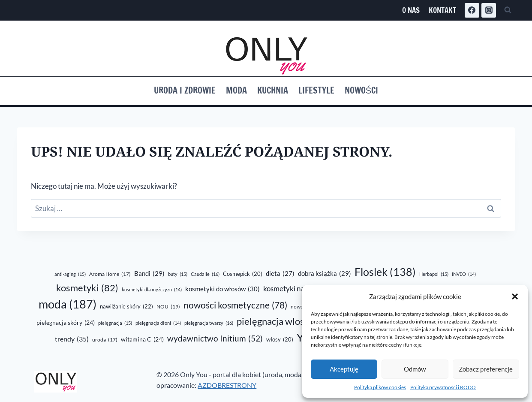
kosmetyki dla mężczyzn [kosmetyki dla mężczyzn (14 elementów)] (152, 289)
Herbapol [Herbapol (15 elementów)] (434, 274)
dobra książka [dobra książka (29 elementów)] (325, 273)
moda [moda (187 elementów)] (68, 304)
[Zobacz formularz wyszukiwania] (508, 10)
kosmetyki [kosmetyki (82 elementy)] (87, 288)
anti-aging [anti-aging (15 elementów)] (70, 274)
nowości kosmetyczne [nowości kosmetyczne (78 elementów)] (235, 305)
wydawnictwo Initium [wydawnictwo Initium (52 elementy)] (215, 339)
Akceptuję (344, 369)
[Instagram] (489, 10)
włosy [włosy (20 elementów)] (280, 339)
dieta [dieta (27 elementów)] (280, 274)
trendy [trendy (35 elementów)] (72, 339)
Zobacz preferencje (486, 369)
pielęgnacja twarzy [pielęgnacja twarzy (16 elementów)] (209, 323)
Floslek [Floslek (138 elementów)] (385, 272)
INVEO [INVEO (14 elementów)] (464, 274)
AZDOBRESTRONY (227, 385)
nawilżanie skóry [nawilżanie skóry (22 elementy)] (126, 307)
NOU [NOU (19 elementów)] (168, 307)
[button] (515, 296)
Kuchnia (273, 90)
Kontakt (442, 10)
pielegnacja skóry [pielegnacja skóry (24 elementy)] (66, 323)
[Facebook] (472, 10)
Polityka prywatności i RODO (443, 387)
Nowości (361, 90)
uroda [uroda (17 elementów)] (105, 340)
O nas (411, 10)
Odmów (415, 369)
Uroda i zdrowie (185, 90)
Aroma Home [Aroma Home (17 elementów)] (110, 274)
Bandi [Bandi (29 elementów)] (149, 273)
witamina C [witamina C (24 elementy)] (142, 339)
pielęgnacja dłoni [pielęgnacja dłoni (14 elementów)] (158, 323)
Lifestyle (316, 90)
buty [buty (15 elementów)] (178, 274)
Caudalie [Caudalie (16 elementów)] (205, 274)
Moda (236, 90)
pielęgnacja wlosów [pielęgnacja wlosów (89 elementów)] (286, 321)
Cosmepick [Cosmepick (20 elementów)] (243, 274)
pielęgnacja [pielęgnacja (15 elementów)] (115, 323)
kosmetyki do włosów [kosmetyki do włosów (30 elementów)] (222, 289)
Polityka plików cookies (380, 387)
